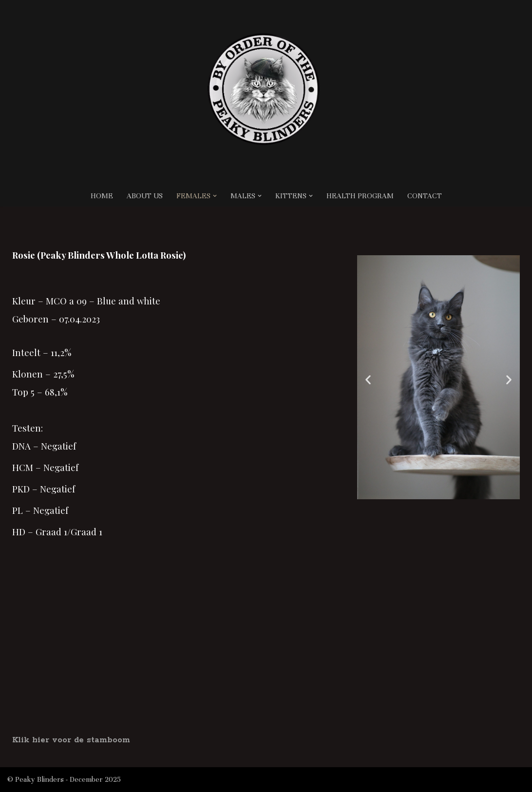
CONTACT (425, 196)
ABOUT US (145, 196)
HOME (102, 196)
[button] (215, 196)
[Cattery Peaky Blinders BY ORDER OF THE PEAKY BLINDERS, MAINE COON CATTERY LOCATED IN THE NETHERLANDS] (266, 93)
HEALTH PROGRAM (360, 196)
